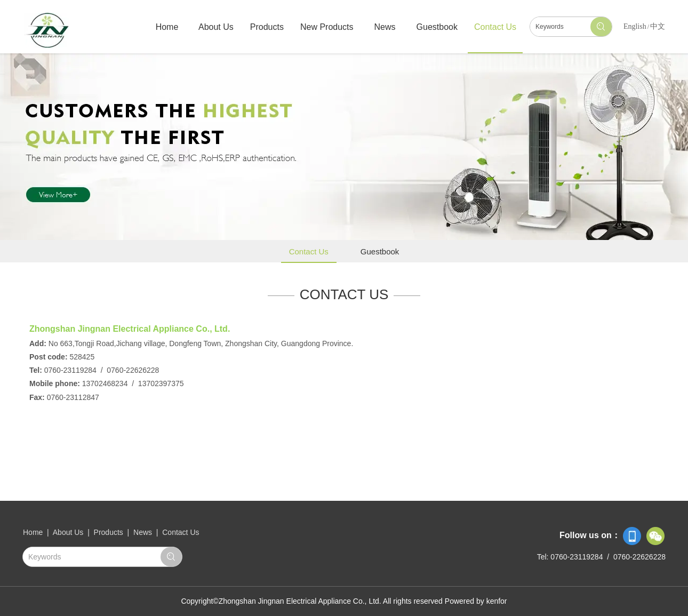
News (143, 532)
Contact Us (181, 532)
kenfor (497, 601)
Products (109, 532)
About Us (69, 532)
